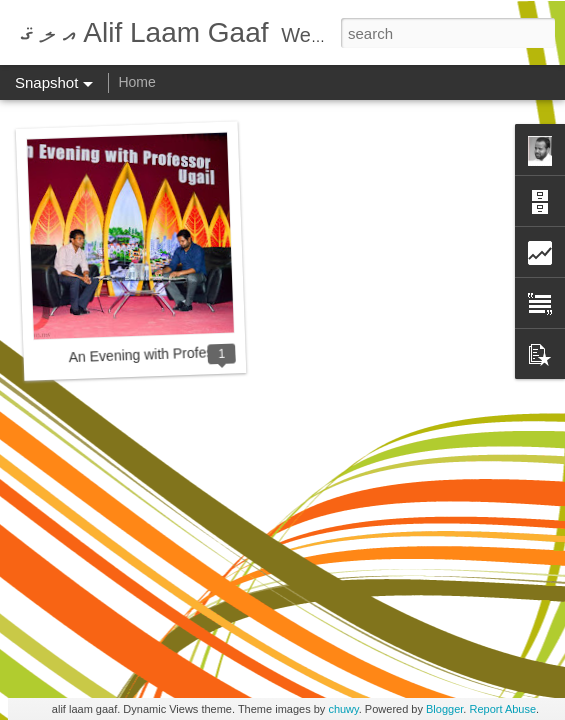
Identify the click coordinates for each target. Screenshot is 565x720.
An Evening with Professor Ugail (168, 353)
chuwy (343, 709)
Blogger (444, 709)
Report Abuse (502, 709)
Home (136, 82)
